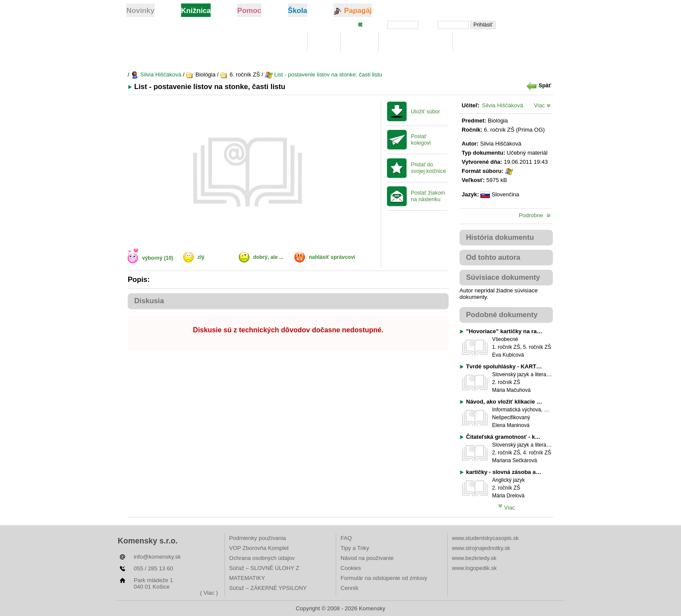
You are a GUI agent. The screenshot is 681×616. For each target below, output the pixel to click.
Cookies (351, 568)
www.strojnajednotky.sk (481, 548)
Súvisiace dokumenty (503, 277)
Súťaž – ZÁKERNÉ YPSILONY (268, 588)
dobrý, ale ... (268, 257)
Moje (324, 42)
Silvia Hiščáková (156, 75)
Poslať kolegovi (421, 140)
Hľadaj (359, 42)
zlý (201, 257)
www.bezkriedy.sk (474, 558)
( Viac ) (209, 593)
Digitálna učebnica (416, 42)
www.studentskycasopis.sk (486, 538)
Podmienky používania (258, 538)
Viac (542, 105)
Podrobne (535, 215)
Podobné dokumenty (502, 315)
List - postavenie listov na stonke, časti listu (324, 75)
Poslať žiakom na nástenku (428, 196)
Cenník (349, 588)
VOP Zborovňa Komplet (259, 548)
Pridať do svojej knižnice (428, 168)
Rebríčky (475, 42)
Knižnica (285, 42)
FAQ (346, 538)
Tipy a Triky (355, 548)
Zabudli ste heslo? (529, 24)
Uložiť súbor (425, 112)
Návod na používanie (367, 558)
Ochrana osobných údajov (262, 558)
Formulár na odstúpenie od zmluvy (384, 578)
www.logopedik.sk (474, 568)
